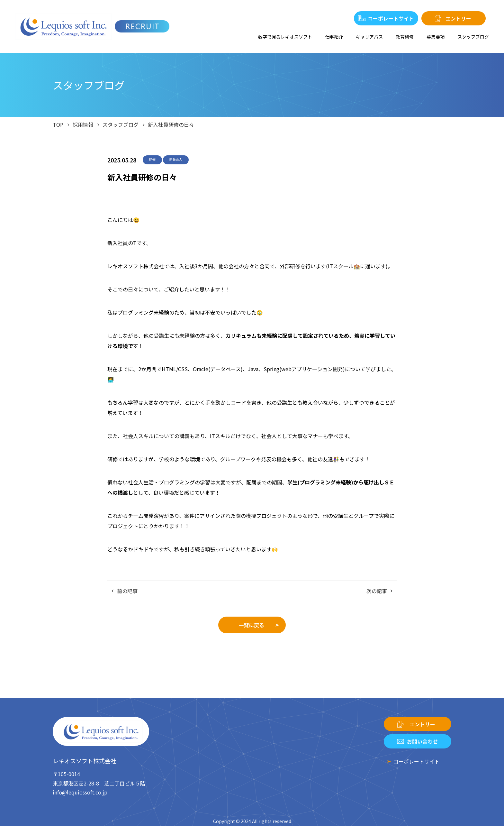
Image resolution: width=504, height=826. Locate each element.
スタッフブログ (473, 37)
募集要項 (436, 37)
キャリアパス (369, 37)
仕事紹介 (334, 37)
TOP (58, 124)
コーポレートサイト (391, 18)
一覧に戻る (251, 625)
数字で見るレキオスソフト (285, 37)
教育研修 (405, 37)
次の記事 (377, 591)
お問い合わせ (422, 741)
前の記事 (127, 591)
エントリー (458, 18)
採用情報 (83, 124)
